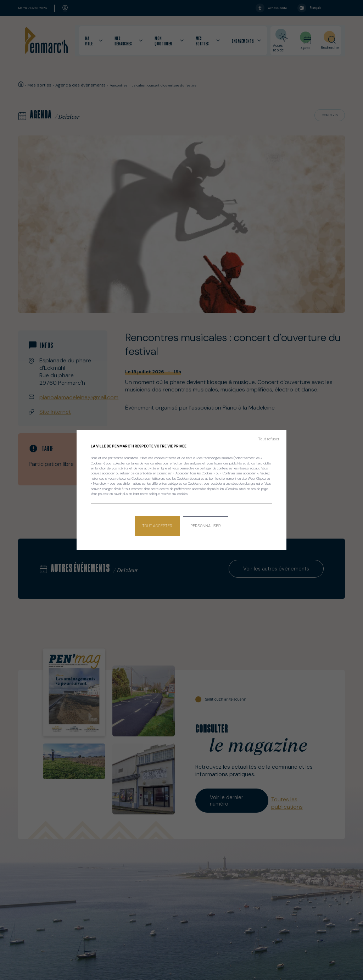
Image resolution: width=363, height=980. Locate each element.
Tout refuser (271, 442)
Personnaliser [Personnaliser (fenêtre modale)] (205, 523)
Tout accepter (158, 523)
